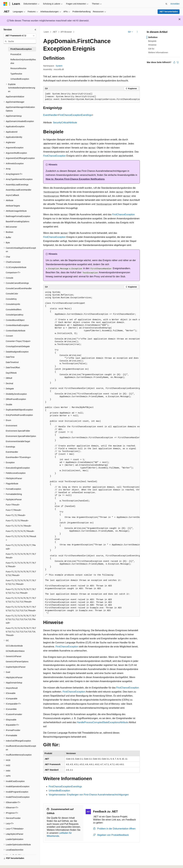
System (59, 66)
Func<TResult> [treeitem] (13, 505)
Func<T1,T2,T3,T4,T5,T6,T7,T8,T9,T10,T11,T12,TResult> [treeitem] (21, 591)
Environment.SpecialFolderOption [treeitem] (21, 436)
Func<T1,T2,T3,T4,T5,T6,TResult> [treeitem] (21, 538)
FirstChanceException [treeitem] (21, 49)
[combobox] (20, 36)
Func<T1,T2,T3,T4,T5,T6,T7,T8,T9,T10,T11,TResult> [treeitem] (21, 582)
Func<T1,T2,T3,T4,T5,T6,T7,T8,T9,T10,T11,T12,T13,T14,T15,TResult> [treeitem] (21, 619)
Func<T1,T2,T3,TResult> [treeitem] (17, 521)
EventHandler (50, 115)
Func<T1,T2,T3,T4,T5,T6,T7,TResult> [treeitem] (21, 547)
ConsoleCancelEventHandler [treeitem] (19, 288)
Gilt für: (151, 49)
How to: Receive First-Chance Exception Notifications (75, 179)
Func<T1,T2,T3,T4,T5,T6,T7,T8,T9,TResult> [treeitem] (21, 565)
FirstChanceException (55, 156)
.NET (55, 32)
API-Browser (66, 32)
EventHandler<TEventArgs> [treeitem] (18, 457)
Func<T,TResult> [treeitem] (14, 510)
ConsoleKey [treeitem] (11, 299)
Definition (153, 37)
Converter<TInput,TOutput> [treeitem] (18, 341)
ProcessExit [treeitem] (16, 54)
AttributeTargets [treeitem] (13, 206)
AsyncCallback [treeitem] (12, 195)
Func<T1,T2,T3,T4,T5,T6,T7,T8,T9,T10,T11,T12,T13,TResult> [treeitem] (21, 600)
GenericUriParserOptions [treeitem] (17, 662)
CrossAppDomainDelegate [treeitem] (18, 346)
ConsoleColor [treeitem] (12, 294)
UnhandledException (59, 791)
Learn (46, 32)
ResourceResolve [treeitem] (18, 68)
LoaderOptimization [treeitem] (15, 839)
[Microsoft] (5, 4)
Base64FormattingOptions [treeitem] (18, 221)
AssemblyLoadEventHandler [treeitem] (19, 190)
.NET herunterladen (168, 12)
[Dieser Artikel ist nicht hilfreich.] (178, 62)
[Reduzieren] (35, 30)
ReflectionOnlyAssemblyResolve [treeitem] (23, 61)
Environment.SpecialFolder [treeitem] (18, 431)
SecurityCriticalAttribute (65, 123)
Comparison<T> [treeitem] (13, 273)
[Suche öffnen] (166, 4)
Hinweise (152, 45)
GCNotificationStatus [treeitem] (15, 651)
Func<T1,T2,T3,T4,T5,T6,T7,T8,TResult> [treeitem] (21, 556)
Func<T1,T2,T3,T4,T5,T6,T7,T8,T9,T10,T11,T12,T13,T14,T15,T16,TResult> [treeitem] (21, 632)
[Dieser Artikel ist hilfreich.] (174, 62)
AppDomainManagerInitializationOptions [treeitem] (20, 109)
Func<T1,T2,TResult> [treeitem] (16, 515)
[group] (91, 97)
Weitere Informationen (158, 52)
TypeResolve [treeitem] (16, 74)
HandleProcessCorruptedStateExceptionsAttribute (102, 722)
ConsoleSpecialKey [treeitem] (15, 315)
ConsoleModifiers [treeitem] (14, 310)
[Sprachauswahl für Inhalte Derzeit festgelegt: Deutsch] (10, 863)
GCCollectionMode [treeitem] (14, 646)
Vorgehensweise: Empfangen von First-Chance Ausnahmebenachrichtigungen (89, 795)
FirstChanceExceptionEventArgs (75, 115)
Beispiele (152, 41)
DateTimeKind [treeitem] (12, 362)
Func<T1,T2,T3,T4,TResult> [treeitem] (19, 526)
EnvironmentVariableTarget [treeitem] (18, 441)
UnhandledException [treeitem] (20, 79)
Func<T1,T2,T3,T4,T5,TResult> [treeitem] (20, 531)
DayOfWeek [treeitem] (11, 373)
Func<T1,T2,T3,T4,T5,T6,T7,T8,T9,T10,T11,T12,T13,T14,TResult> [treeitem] (21, 609)
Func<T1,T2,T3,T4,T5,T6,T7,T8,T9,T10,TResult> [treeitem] (21, 573)
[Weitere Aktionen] (137, 32)
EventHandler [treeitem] (12, 452)
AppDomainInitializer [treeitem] (15, 97)
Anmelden (175, 4)
